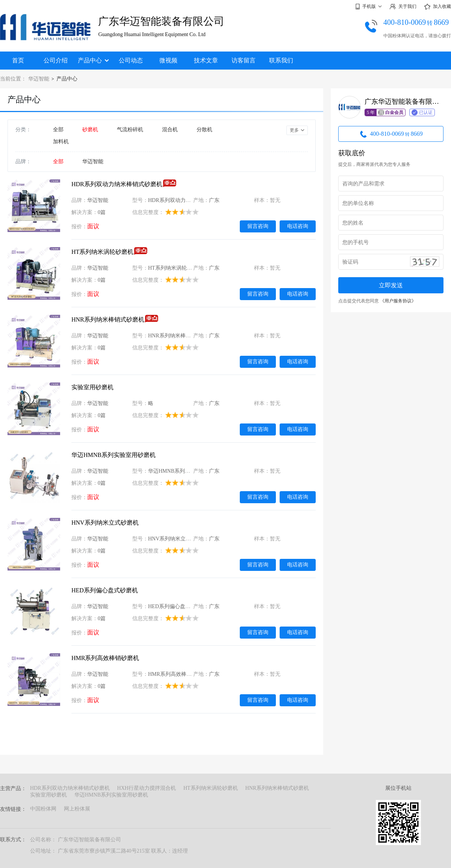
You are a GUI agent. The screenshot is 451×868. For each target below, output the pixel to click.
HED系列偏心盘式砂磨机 (105, 590)
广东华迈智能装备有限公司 (161, 21)
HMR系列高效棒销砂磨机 (105, 658)
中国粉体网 (43, 809)
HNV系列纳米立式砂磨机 (105, 523)
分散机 (204, 130)
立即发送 (391, 285)
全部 (58, 130)
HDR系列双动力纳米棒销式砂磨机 (117, 184)
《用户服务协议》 (398, 301)
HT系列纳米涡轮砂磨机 (102, 252)
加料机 (61, 142)
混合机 (170, 130)
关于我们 (403, 7)
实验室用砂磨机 (92, 387)
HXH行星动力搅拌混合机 (147, 788)
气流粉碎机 (130, 130)
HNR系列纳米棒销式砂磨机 (108, 319)
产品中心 (93, 60)
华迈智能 (39, 79)
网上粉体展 (77, 809)
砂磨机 (90, 130)
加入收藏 (437, 7)
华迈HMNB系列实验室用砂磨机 (114, 455)
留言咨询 (258, 226)
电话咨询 (298, 226)
